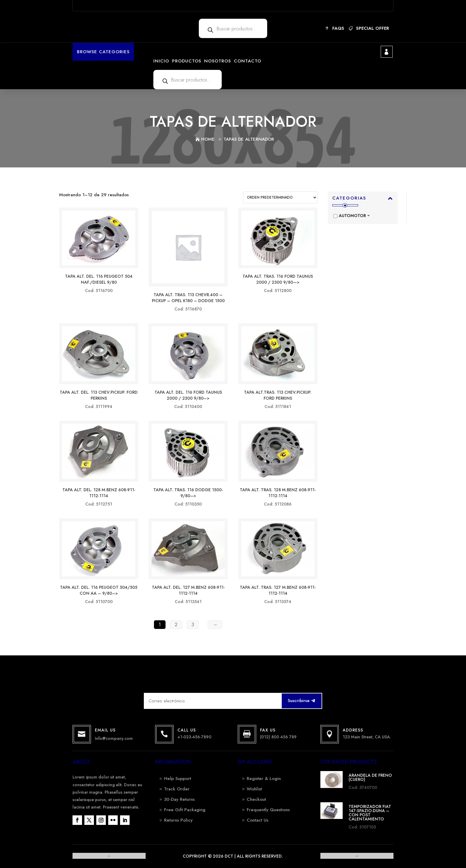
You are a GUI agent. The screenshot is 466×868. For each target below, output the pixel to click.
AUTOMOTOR (352, 216)
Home (208, 139)
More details (311, 5)
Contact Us (258, 820)
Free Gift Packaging (185, 810)
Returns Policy (178, 820)
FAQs (338, 28)
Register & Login (264, 778)
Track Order (177, 789)
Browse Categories (103, 52)
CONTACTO (248, 61)
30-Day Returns (179, 799)
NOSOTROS (218, 61)
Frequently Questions (268, 810)
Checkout (256, 799)
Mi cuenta (387, 52)
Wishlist (254, 789)
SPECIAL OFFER (373, 28)
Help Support (178, 778)
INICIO (161, 61)
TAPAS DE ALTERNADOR (249, 139)
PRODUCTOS (187, 61)
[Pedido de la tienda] (280, 197)
